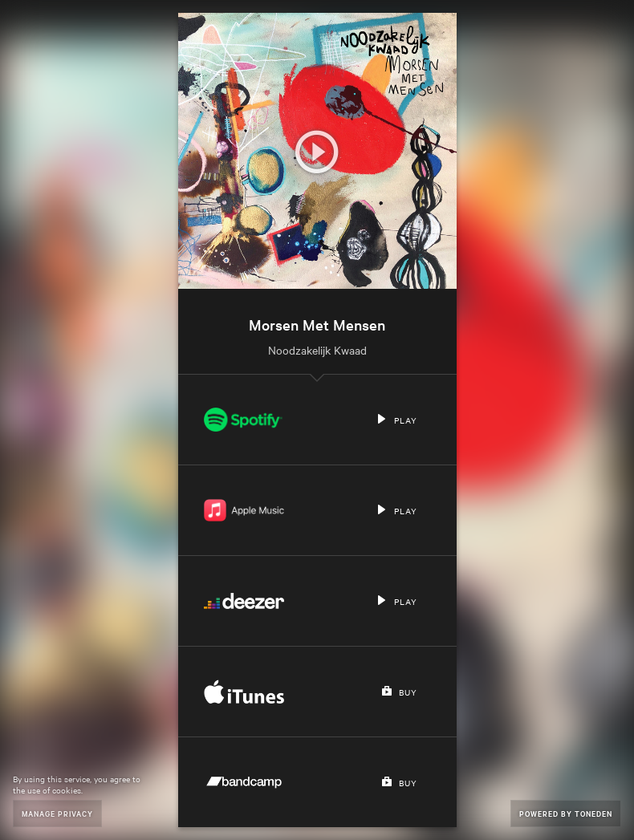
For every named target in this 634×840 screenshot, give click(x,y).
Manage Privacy (57, 813)
